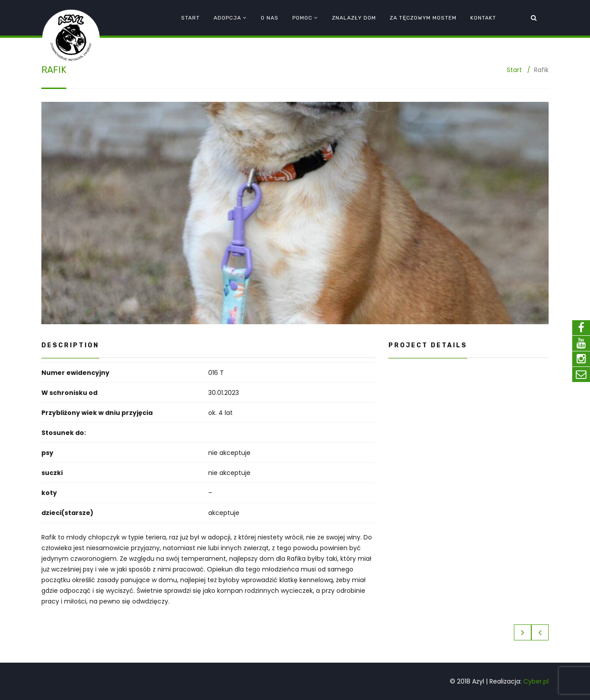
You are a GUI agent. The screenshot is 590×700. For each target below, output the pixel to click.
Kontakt (483, 18)
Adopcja (227, 18)
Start (190, 18)
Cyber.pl (536, 681)
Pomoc (302, 18)
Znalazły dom (354, 18)
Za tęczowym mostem (423, 18)
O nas (270, 18)
